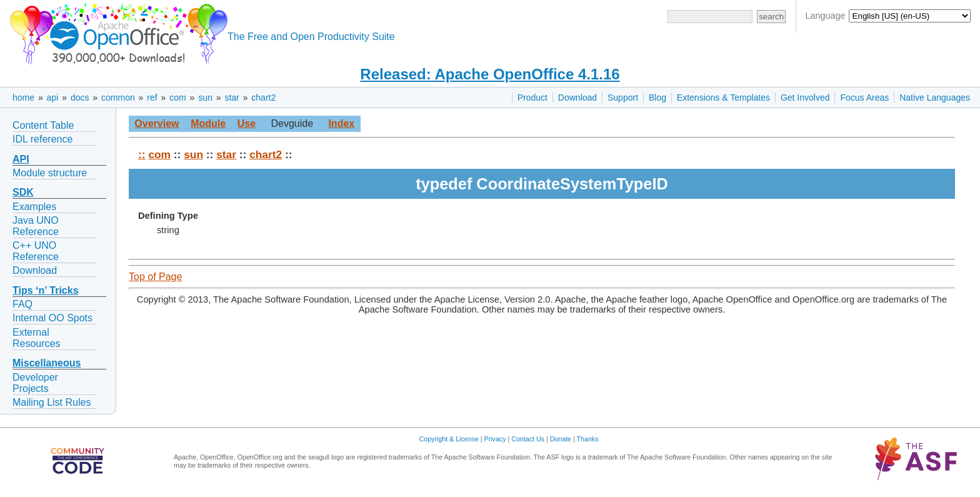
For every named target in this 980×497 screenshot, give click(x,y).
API (21, 159)
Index (341, 123)
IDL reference (42, 139)
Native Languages (935, 98)
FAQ (22, 304)
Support (623, 98)
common (118, 98)
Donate (561, 439)
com (177, 98)
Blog (657, 98)
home (23, 98)
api (53, 98)
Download (577, 98)
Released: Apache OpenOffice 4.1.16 (490, 74)
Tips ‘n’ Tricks (46, 290)
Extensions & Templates (723, 98)
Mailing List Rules (52, 402)
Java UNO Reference (36, 226)
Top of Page (155, 277)
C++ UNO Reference (36, 251)
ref (152, 98)
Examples (34, 207)
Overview (157, 123)
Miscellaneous (47, 363)
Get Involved (805, 98)
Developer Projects (35, 383)
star (232, 98)
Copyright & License (449, 439)
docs (80, 98)
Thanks (588, 439)
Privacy (495, 439)
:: (142, 154)
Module (208, 123)
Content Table (43, 125)
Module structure (50, 173)
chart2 (263, 98)
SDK (23, 192)
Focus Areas (864, 98)
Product (532, 98)
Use (247, 123)
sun (205, 98)
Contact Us (528, 439)
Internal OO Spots (52, 318)
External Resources (36, 338)
